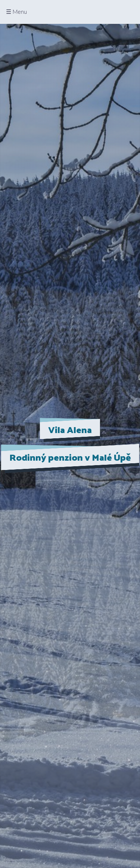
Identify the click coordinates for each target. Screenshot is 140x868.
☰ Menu (16, 12)
